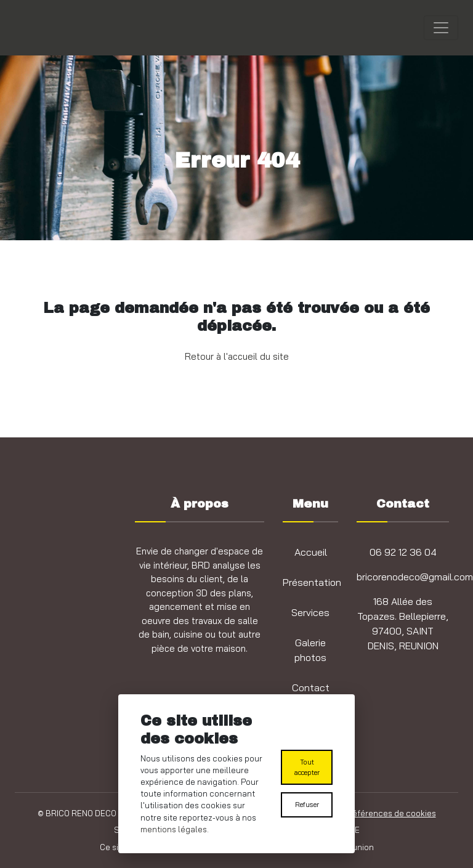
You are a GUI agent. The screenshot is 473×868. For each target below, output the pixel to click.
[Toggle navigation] (441, 28)
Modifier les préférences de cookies (367, 813)
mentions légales (174, 829)
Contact (311, 688)
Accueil (311, 552)
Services (310, 612)
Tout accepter (307, 767)
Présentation (312, 582)
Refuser (307, 805)
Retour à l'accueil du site (237, 356)
